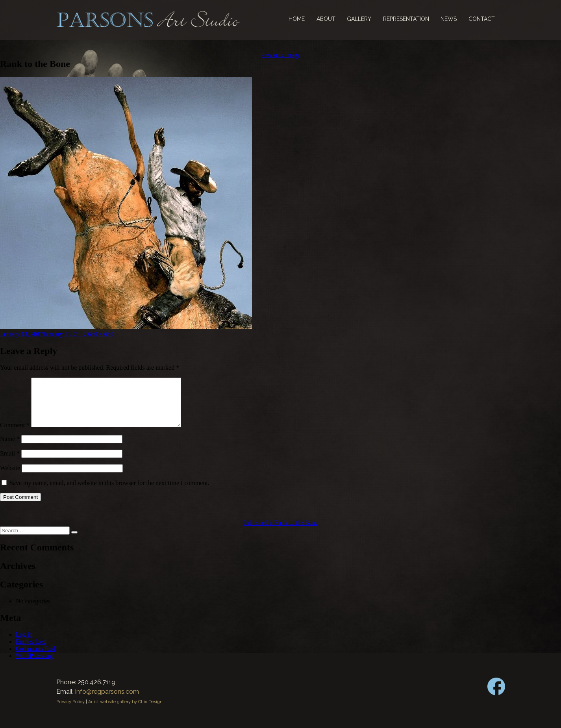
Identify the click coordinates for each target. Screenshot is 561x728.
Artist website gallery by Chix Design (125, 711)
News (449, 19)
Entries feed (31, 651)
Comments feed (36, 658)
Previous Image (281, 55)
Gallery (359, 19)
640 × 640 (101, 334)
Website (10, 477)
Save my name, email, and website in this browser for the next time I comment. (109, 492)
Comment (15, 434)
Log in (24, 644)
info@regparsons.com (107, 701)
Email (10, 463)
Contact (482, 19)
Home (297, 19)
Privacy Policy (70, 711)
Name (10, 448)
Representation (406, 19)
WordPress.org (34, 665)
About (326, 19)
